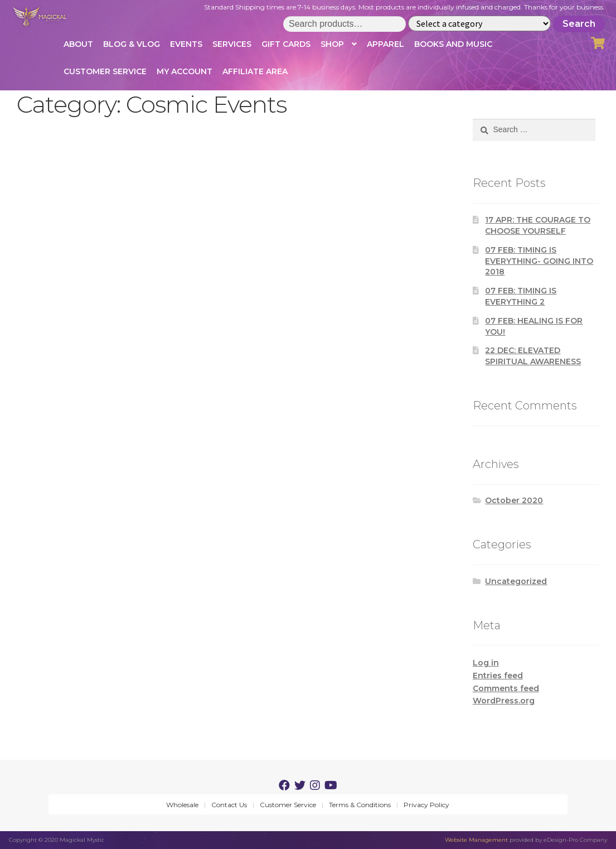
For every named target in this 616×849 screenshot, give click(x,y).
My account (185, 71)
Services (232, 44)
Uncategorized (516, 581)
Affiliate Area (255, 71)
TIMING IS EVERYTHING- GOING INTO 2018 (539, 261)
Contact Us (229, 805)
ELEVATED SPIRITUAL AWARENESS (533, 356)
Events (186, 44)
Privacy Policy (426, 805)
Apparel (385, 44)
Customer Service (105, 71)
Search (579, 24)
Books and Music (453, 44)
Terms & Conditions (360, 805)
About (78, 44)
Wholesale (182, 805)
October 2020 (514, 500)
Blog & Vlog (132, 44)
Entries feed (498, 676)
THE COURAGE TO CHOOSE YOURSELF (538, 225)
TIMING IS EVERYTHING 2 (521, 296)
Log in (486, 663)
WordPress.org (504, 701)
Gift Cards (286, 44)
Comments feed (506, 688)
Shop (332, 44)
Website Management (476, 840)
